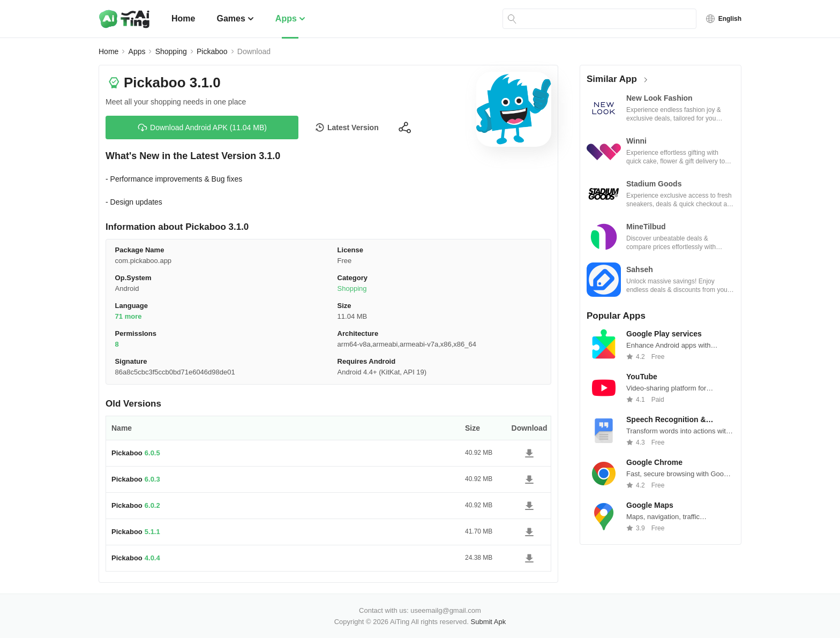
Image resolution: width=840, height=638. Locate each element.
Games (235, 18)
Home (183, 18)
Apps (290, 18)
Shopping (171, 51)
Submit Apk (489, 622)
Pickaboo (212, 51)
